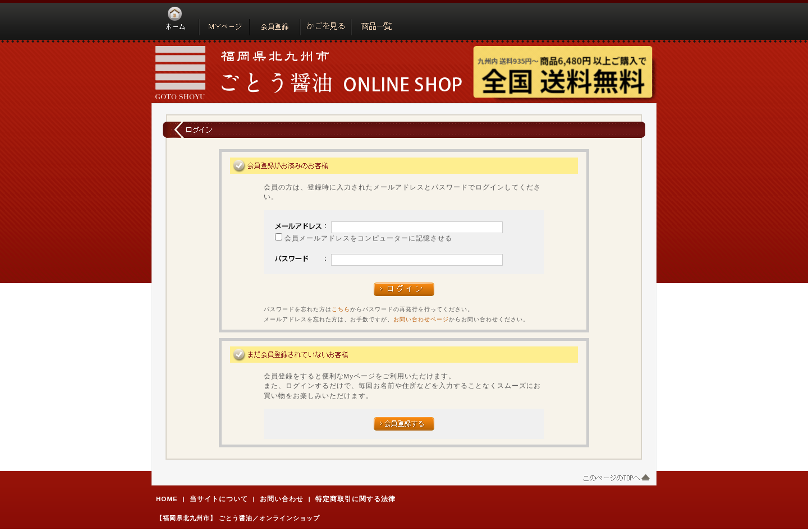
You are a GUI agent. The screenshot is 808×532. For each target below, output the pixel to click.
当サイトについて (219, 499)
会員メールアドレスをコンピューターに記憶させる (368, 238)
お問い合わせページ (421, 319)
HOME (167, 499)
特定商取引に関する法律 (355, 499)
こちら (341, 309)
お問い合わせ (282, 499)
